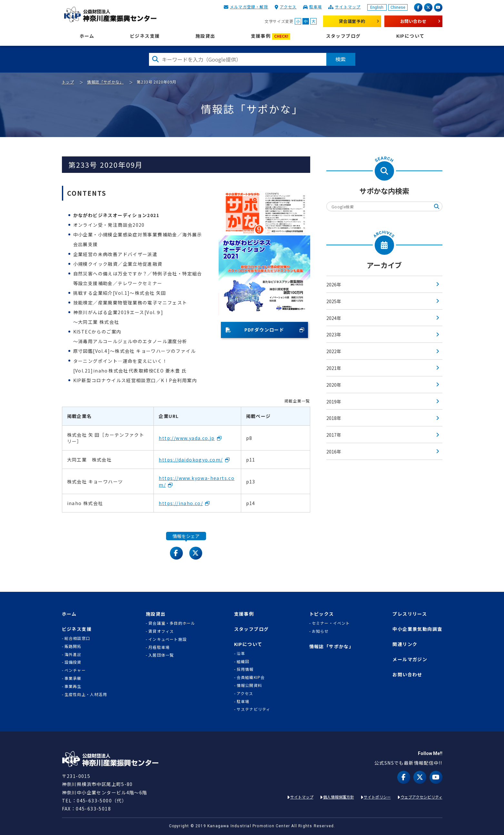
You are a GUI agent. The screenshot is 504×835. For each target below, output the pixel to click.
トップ (68, 82)
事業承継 (73, 678)
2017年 (334, 435)
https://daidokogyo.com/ (191, 460)
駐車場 (316, 7)
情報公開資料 (249, 685)
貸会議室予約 (352, 21)
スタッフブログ (343, 36)
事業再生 (73, 686)
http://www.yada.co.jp (187, 438)
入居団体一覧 (161, 655)
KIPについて (410, 36)
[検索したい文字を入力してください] (238, 59)
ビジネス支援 (145, 36)
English (377, 7)
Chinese (398, 7)
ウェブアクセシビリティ (421, 797)
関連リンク (405, 644)
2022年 (334, 351)
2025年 (334, 301)
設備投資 (73, 662)
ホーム (87, 36)
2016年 (334, 452)
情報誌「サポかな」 (105, 82)
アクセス (288, 7)
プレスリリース (410, 614)
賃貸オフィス (161, 631)
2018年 (334, 418)
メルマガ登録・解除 (249, 7)
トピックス (322, 614)
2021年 (334, 368)
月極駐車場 (159, 647)
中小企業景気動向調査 (417, 629)
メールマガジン (410, 659)
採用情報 (245, 669)
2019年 (334, 402)
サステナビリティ (254, 709)
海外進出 (73, 654)
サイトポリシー (377, 797)
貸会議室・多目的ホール (172, 623)
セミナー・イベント (331, 623)
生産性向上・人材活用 (86, 694)
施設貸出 (205, 36)
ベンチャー (75, 670)
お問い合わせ (413, 21)
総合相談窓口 (77, 638)
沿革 (241, 653)
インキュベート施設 (168, 639)
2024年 (334, 318)
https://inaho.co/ (181, 503)
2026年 (334, 284)
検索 (341, 59)
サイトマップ (348, 7)
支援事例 (271, 36)
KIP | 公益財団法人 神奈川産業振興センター (110, 15)
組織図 (243, 661)
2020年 (334, 385)
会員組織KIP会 (251, 677)
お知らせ (320, 631)
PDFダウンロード (255, 330)
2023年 (334, 334)
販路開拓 (73, 646)
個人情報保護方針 (339, 797)
